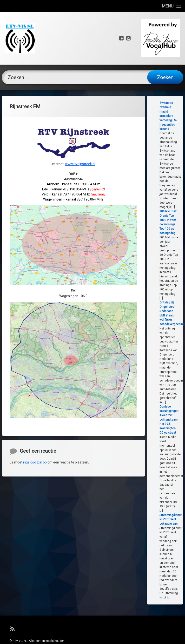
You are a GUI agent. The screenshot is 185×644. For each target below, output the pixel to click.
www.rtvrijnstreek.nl (80, 85)
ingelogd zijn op (35, 491)
